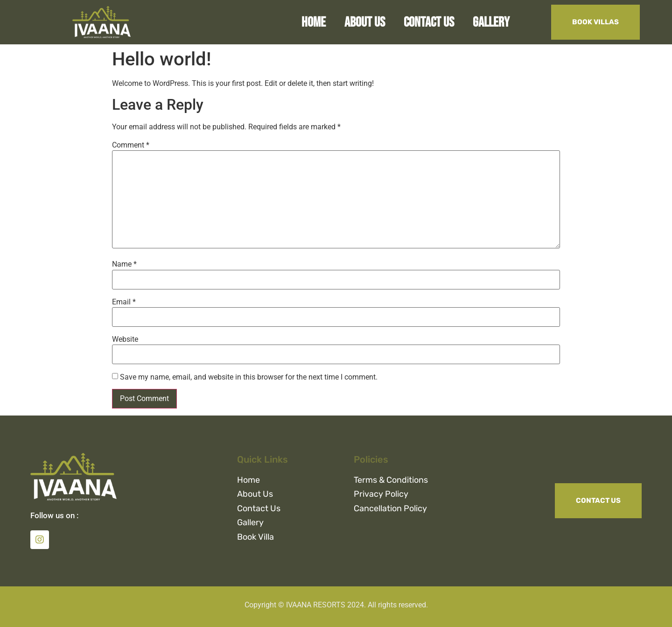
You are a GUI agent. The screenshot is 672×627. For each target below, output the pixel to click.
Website (125, 339)
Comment (131, 145)
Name (124, 264)
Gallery (491, 22)
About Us (365, 22)
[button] (595, 22)
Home (314, 22)
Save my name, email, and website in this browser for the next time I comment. (249, 377)
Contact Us (429, 22)
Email (124, 302)
